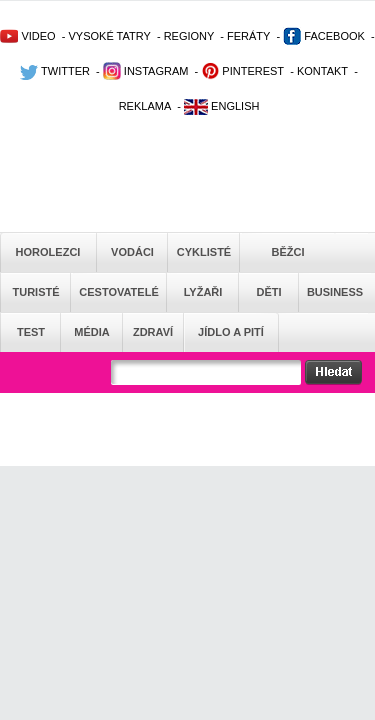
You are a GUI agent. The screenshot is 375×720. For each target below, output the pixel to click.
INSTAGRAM (146, 71)
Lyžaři (203, 292)
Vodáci (132, 252)
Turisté (35, 292)
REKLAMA (145, 106)
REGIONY (189, 36)
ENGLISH (221, 106)
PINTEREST (242, 71)
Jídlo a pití (231, 332)
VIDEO (27, 36)
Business (335, 292)
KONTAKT (322, 71)
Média (91, 332)
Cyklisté (204, 252)
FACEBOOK (324, 36)
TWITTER (55, 71)
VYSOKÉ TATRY (109, 36)
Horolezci (48, 252)
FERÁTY (248, 36)
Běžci (288, 252)
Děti (268, 292)
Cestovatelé (118, 292)
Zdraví (153, 332)
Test (31, 332)
